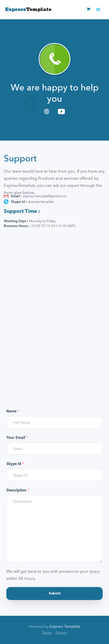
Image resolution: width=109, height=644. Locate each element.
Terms (47, 633)
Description (18, 490)
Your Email (17, 438)
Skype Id (15, 464)
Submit (55, 594)
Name (13, 411)
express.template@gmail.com (45, 196)
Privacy (61, 633)
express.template (41, 202)
